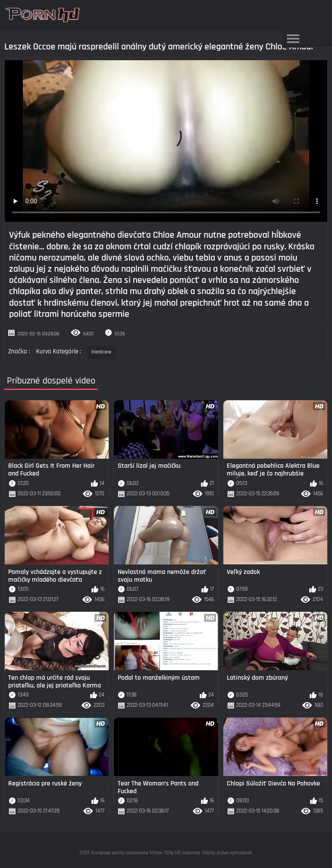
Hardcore (101, 352)
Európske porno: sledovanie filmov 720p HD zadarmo (146, 853)
